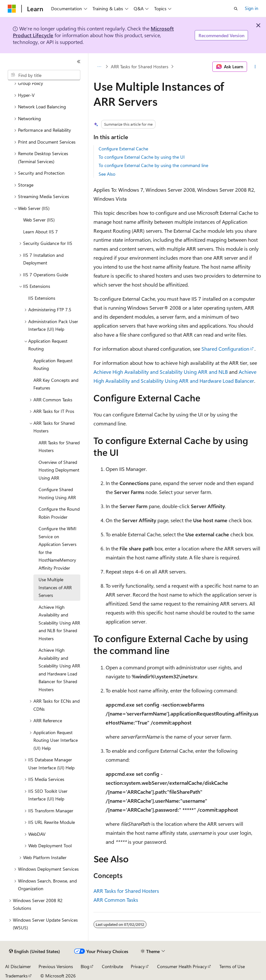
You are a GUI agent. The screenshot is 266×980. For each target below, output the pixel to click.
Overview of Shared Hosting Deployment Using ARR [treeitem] (59, 470)
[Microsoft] (12, 9)
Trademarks (16, 976)
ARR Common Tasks (116, 900)
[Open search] (236, 9)
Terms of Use (232, 966)
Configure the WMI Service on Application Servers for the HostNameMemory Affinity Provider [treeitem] (58, 548)
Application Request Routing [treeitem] (53, 364)
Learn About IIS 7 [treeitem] (40, 232)
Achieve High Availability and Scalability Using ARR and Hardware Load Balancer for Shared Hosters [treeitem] (59, 670)
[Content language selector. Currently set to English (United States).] (35, 951)
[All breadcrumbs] (99, 67)
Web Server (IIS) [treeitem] (39, 220)
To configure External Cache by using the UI (142, 157)
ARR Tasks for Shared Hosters (140, 67)
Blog (85, 966)
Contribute (112, 966)
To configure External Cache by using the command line (153, 165)
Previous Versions (56, 966)
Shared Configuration (225, 349)
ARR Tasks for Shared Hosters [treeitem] (59, 447)
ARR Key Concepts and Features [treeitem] (56, 384)
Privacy (138, 966)
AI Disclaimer (18, 966)
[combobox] (44, 75)
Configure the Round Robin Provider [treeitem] (59, 513)
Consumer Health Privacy (182, 966)
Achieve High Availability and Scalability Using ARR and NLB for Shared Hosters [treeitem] (59, 623)
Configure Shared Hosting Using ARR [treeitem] (57, 493)
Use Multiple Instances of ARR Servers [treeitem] (55, 587)
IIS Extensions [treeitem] (42, 298)
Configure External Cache (123, 149)
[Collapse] (79, 62)
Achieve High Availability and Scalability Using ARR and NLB (161, 372)
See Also (107, 174)
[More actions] (255, 67)
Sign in (252, 8)
